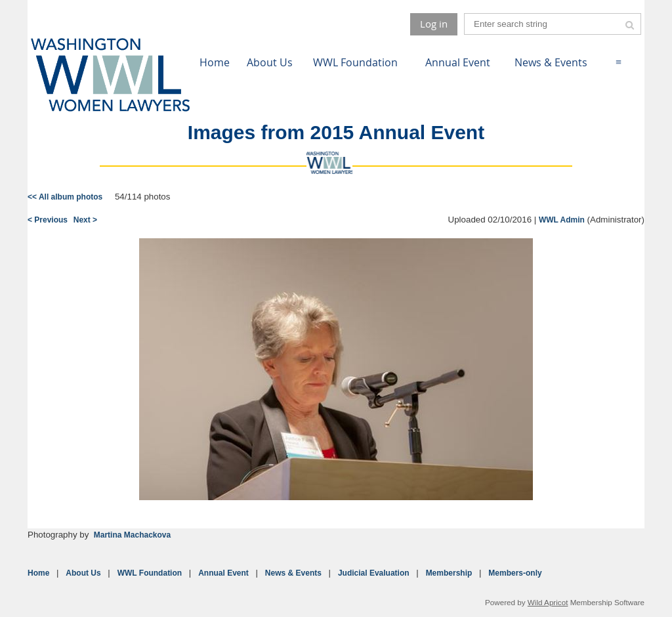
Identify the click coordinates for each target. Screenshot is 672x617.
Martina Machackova (132, 535)
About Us (83, 573)
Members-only (515, 573)
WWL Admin (562, 220)
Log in (434, 24)
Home (38, 573)
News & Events (293, 573)
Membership (449, 573)
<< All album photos (65, 197)
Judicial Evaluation (374, 573)
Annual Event (223, 573)
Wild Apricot (548, 602)
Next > (85, 220)
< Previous (48, 220)
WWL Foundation (150, 573)
